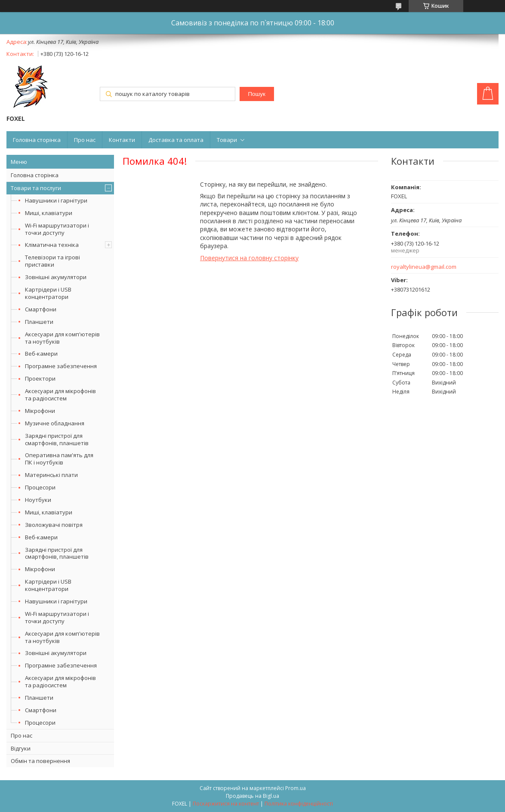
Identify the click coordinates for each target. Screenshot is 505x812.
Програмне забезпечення (61, 366)
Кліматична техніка (52, 245)
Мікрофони (40, 411)
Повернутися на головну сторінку (249, 258)
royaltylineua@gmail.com (424, 267)
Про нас (85, 140)
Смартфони (41, 309)
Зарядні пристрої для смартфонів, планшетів (57, 439)
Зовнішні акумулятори (56, 277)
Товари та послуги (36, 188)
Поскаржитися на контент (226, 804)
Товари (227, 140)
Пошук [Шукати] (257, 94)
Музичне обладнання (55, 423)
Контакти (122, 140)
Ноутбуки (38, 500)
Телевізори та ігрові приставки (52, 261)
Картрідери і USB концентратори (48, 293)
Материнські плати (51, 475)
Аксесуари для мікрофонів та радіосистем (60, 395)
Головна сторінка (37, 140)
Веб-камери (41, 354)
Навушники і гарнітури (56, 200)
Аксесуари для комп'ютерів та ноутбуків (62, 338)
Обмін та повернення (40, 761)
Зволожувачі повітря (54, 525)
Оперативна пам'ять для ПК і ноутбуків (59, 459)
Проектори (40, 378)
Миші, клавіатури (49, 213)
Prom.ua (296, 788)
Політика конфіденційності (299, 804)
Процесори (40, 487)
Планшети (39, 322)
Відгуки (21, 748)
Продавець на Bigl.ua (252, 796)
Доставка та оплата (176, 140)
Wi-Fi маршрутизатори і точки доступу (57, 229)
